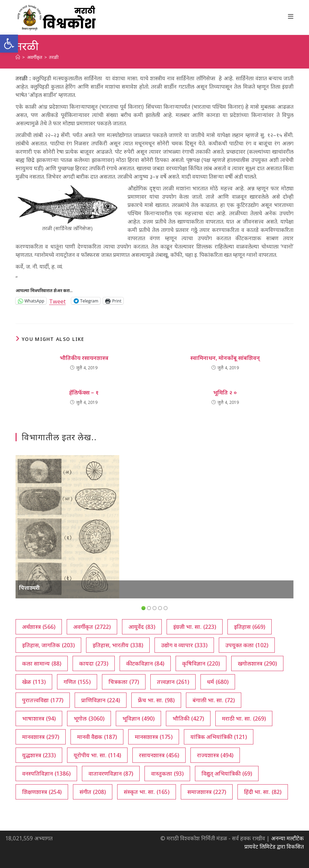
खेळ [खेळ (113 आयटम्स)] (34, 682)
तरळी (54, 57)
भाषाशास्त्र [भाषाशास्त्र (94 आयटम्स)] (39, 718)
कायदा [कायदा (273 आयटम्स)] (94, 663)
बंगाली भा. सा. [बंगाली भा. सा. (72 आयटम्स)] (214, 700)
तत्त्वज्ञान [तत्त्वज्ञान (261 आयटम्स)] (173, 682)
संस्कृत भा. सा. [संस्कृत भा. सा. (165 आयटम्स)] (147, 792)
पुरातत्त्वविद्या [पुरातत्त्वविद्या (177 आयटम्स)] (43, 700)
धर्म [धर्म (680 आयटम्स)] (218, 682)
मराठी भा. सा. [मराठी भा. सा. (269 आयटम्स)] (244, 718)
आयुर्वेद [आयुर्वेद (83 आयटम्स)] (142, 627)
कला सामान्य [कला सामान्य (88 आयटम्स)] (42, 663)
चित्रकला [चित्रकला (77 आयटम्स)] (124, 682)
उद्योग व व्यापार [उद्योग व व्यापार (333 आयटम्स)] (184, 645)
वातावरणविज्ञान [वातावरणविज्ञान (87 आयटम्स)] (111, 774)
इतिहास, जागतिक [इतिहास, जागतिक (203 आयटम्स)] (48, 645)
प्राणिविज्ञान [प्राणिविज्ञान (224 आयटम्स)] (101, 700)
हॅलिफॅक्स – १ (84, 392)
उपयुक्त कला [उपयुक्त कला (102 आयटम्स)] (247, 645)
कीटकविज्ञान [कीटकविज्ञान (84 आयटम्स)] (145, 663)
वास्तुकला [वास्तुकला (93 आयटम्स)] (167, 774)
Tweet (57, 301)
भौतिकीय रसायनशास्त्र (84, 358)
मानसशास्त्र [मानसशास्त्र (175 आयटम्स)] (154, 737)
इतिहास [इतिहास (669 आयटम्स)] (250, 627)
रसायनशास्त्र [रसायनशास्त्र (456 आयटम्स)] (159, 755)
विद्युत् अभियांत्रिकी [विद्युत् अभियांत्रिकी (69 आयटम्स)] (227, 774)
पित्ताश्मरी (29, 588)
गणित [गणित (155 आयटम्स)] (77, 682)
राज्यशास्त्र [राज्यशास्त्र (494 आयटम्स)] (215, 755)
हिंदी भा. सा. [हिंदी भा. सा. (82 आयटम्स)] (263, 792)
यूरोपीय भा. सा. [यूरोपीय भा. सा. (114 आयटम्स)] (97, 755)
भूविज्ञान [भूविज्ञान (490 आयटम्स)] (138, 718)
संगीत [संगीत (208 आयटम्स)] (93, 792)
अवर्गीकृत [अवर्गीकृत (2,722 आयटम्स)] (92, 627)
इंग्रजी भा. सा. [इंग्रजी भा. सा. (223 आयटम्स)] (195, 627)
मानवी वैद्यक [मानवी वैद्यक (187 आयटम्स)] (97, 737)
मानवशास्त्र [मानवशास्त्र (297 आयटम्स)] (41, 737)
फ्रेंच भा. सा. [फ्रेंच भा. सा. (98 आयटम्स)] (156, 700)
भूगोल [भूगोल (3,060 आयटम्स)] (89, 718)
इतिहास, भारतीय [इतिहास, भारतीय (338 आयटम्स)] (118, 645)
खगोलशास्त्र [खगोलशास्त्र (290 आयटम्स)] (257, 663)
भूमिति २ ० (225, 392)
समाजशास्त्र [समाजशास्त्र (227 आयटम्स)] (207, 792)
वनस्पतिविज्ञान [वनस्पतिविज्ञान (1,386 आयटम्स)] (46, 774)
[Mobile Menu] (291, 16)
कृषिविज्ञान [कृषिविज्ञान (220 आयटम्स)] (201, 663)
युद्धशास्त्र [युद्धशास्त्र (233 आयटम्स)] (39, 755)
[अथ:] (18, 57)
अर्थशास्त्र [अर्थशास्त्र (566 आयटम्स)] (39, 627)
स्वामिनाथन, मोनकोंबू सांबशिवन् (225, 358)
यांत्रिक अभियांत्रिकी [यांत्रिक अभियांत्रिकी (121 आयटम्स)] (219, 737)
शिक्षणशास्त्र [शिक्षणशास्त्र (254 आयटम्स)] (42, 792)
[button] (9, 44)
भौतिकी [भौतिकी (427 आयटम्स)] (188, 718)
